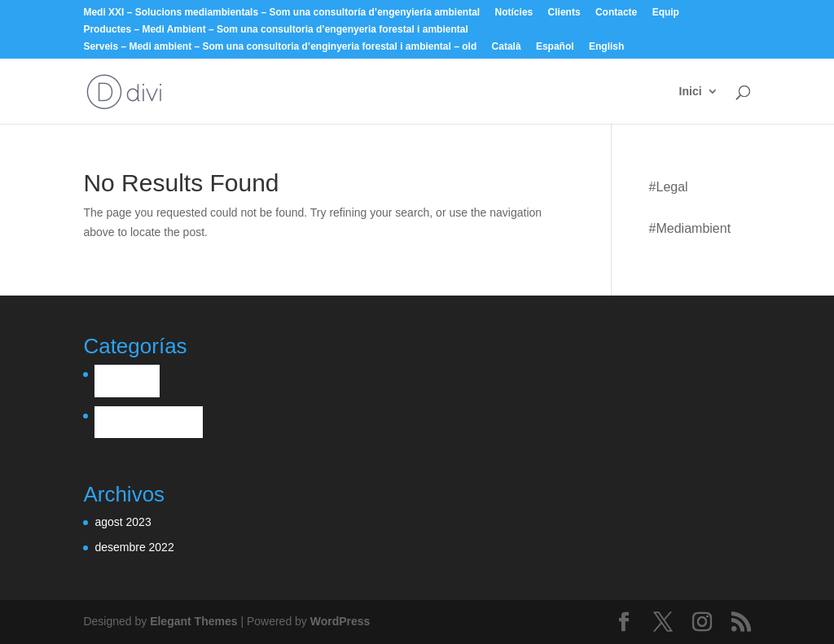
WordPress (340, 621)
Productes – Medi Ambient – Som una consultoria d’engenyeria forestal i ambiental (275, 30)
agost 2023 (123, 522)
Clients (564, 13)
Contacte (616, 13)
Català (507, 47)
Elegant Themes (193, 621)
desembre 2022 (134, 547)
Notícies (514, 13)
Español (555, 47)
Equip (666, 13)
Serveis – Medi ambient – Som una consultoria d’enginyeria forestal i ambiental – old (280, 47)
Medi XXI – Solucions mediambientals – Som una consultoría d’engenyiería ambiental (281, 13)
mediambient (693, 228)
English (606, 47)
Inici (691, 92)
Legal (672, 187)
